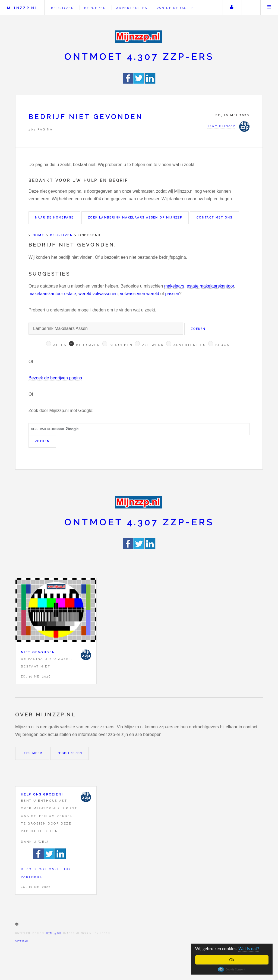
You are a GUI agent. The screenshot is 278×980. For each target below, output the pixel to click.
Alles (60, 345)
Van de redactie (175, 8)
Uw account (232, 8)
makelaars (174, 286)
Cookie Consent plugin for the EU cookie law (232, 969)
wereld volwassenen (98, 294)
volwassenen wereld (140, 294)
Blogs (222, 345)
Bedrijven (62, 8)
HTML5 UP (54, 933)
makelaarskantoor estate (52, 294)
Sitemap (22, 941)
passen (172, 294)
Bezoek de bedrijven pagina (55, 378)
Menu (269, 8)
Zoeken (251, 8)
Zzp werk (153, 345)
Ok (232, 960)
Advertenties (132, 8)
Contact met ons (215, 218)
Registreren (69, 753)
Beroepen (95, 8)
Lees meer (32, 753)
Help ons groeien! (42, 794)
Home (39, 235)
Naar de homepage (54, 218)
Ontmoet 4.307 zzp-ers (139, 57)
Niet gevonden (38, 652)
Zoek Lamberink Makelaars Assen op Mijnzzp (135, 218)
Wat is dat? (249, 949)
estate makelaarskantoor (210, 286)
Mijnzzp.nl (22, 8)
